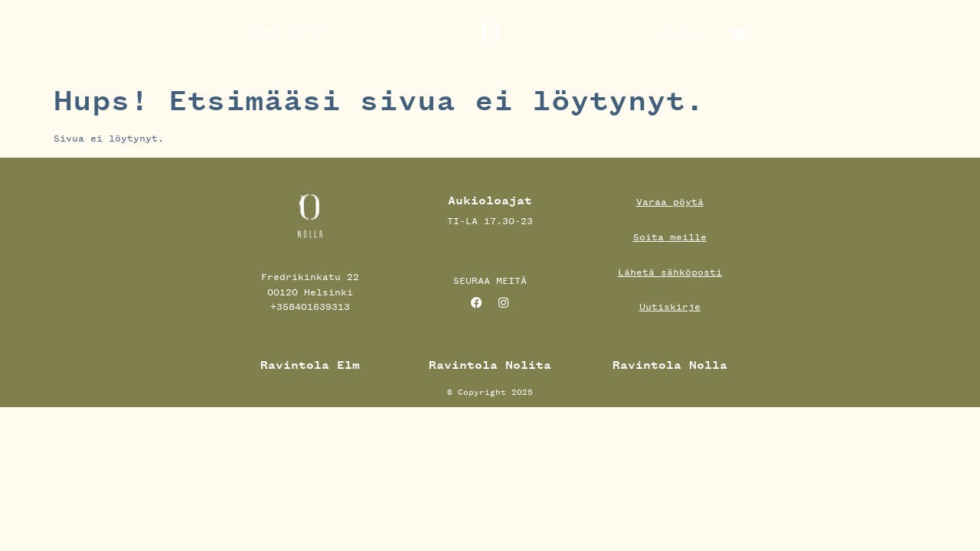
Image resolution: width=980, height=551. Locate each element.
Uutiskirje (670, 306)
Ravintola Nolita (490, 365)
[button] (739, 33)
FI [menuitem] (696, 34)
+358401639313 (310, 306)
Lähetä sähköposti (670, 272)
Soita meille (670, 237)
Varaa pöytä (670, 202)
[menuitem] (667, 34)
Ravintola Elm (310, 365)
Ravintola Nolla (670, 365)
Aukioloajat (490, 201)
